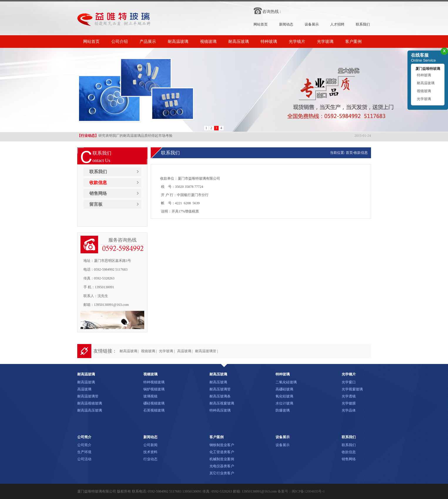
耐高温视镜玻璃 (90, 403)
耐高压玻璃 (239, 42)
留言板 (96, 204)
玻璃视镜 (150, 396)
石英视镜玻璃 (154, 410)
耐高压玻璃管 (220, 389)
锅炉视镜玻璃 (154, 389)
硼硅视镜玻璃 (154, 403)
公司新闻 (150, 445)
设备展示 (312, 24)
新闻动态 (286, 24)
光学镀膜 (349, 403)
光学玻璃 (325, 42)
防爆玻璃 (283, 410)
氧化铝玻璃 (284, 396)
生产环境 (84, 452)
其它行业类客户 (222, 473)
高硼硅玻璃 (284, 389)
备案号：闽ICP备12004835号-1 (301, 491)
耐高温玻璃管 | (206, 351)
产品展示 (148, 42)
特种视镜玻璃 (154, 382)
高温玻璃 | (185, 351)
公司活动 (84, 459)
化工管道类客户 (222, 452)
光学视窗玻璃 (352, 389)
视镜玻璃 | (149, 351)
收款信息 (98, 183)
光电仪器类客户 (222, 466)
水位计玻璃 (284, 403)
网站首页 (261, 24)
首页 (349, 153)
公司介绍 (120, 42)
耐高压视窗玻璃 (222, 403)
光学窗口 (349, 382)
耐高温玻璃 (178, 42)
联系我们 (363, 24)
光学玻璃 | (167, 351)
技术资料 (150, 452)
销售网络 (98, 193)
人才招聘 (337, 24)
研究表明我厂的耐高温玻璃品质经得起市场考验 (125, 136)
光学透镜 (349, 396)
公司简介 (84, 445)
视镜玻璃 (208, 42)
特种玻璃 (269, 42)
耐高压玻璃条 (220, 396)
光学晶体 (349, 410)
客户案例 (353, 42)
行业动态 (150, 459)
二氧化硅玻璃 (286, 382)
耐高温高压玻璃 (90, 410)
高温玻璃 (84, 389)
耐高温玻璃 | (129, 351)
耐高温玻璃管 (88, 396)
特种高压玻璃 (220, 410)
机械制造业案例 (222, 459)
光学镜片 (297, 42)
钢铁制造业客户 (222, 445)
